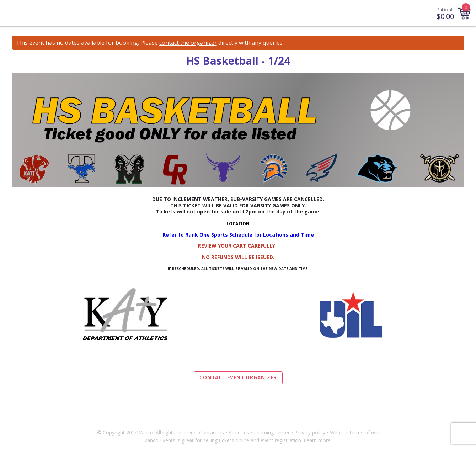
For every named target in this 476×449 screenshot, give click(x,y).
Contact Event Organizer (238, 377)
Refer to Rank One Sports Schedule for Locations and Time (238, 235)
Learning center (272, 432)
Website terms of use (355, 432)
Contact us (212, 432)
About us (239, 432)
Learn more (317, 440)
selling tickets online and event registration (252, 440)
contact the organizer (188, 43)
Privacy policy (310, 432)
